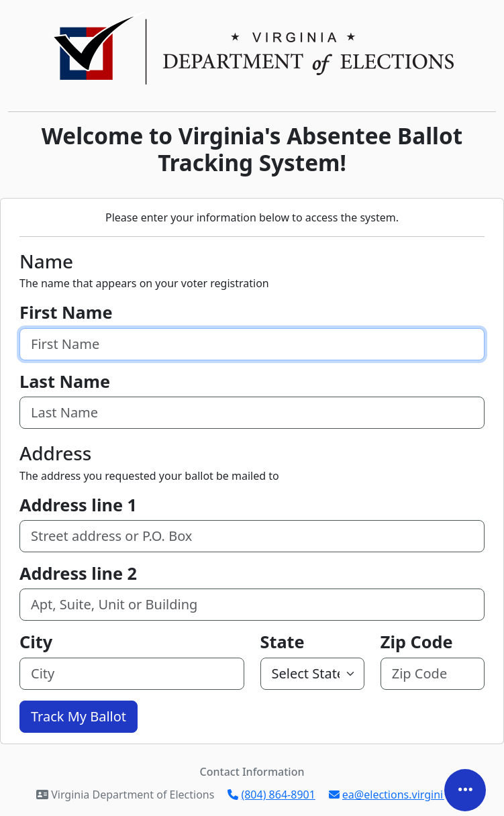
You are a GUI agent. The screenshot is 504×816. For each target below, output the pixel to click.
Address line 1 (78, 505)
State (283, 642)
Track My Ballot (79, 716)
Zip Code (417, 642)
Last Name (65, 381)
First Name (66, 312)
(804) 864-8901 (271, 795)
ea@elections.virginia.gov (400, 795)
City (36, 642)
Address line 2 (78, 573)
